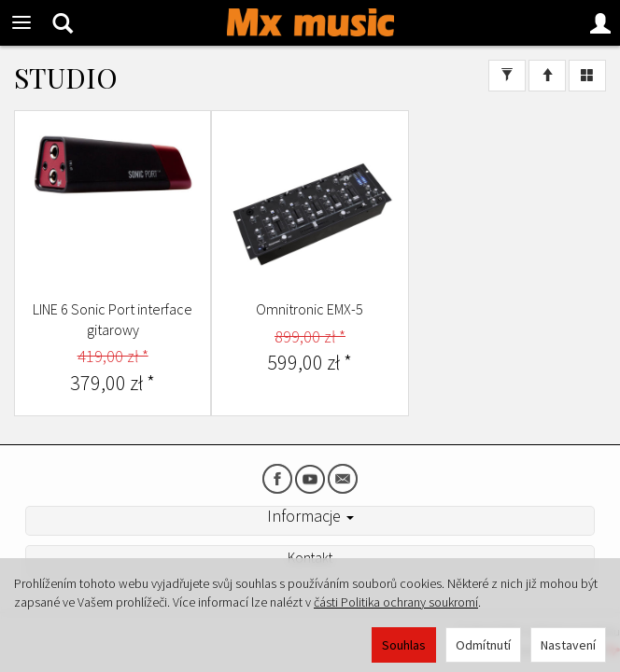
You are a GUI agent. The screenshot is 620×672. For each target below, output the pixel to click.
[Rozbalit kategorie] (21, 22)
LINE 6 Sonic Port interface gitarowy (113, 319)
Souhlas (404, 645)
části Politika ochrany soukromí (396, 602)
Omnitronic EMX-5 (310, 309)
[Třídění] (547, 76)
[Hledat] (63, 22)
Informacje (310, 516)
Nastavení (568, 645)
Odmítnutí (483, 645)
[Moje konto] (600, 22)
